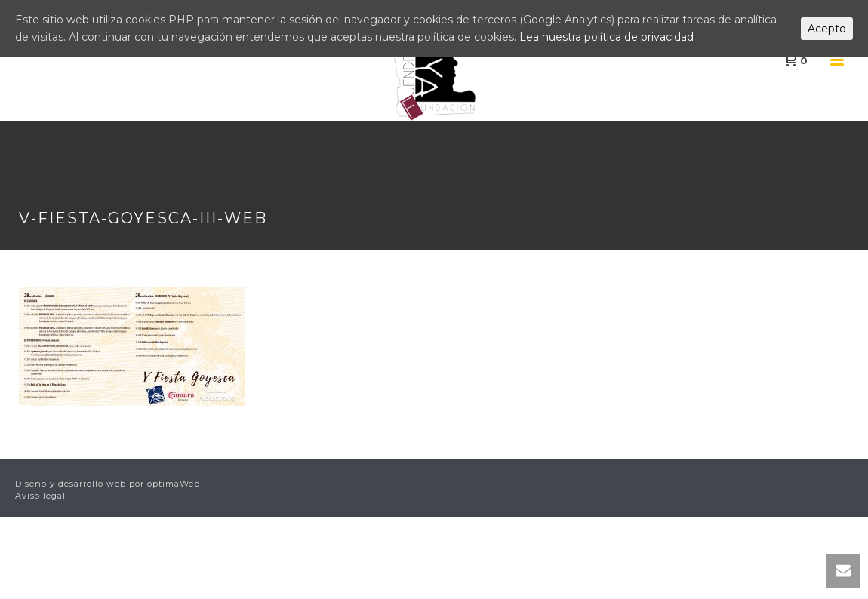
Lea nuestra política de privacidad (606, 37)
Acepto (827, 29)
